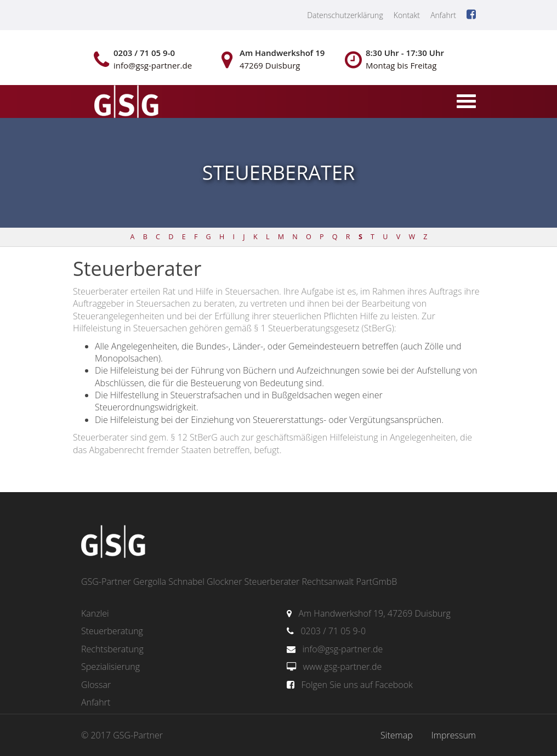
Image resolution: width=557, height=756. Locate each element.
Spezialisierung (110, 667)
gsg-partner (125, 103)
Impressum (454, 735)
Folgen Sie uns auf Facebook (357, 685)
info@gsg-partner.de (342, 649)
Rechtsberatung (112, 649)
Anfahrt (443, 15)
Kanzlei (95, 613)
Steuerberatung (112, 631)
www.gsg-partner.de (342, 667)
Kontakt (407, 15)
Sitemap (397, 735)
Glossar (96, 685)
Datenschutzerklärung (345, 15)
